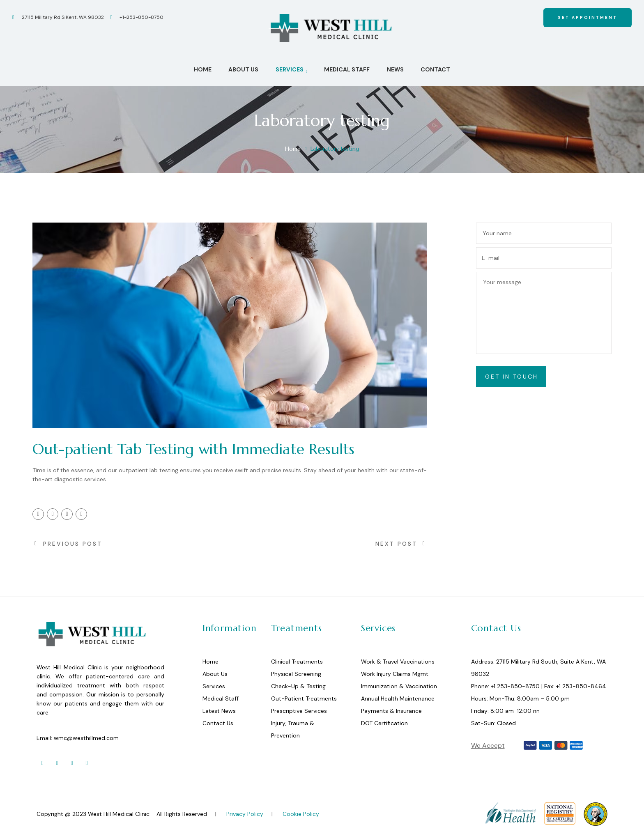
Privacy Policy (245, 814)
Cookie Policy (301, 814)
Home (293, 149)
